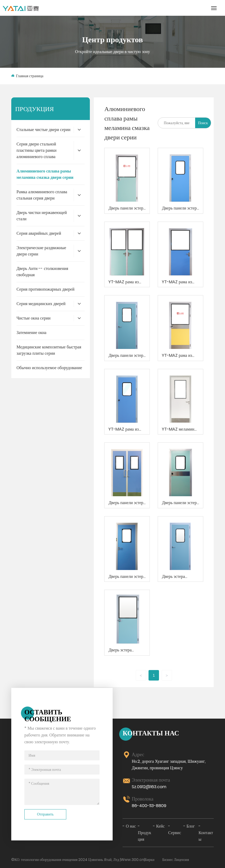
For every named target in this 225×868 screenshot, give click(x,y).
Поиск (203, 123)
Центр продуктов (112, 39)
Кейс (160, 826)
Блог (191, 826)
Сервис (175, 833)
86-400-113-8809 (149, 806)
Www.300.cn (132, 860)
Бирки (150, 860)
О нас (131, 826)
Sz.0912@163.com (149, 787)
